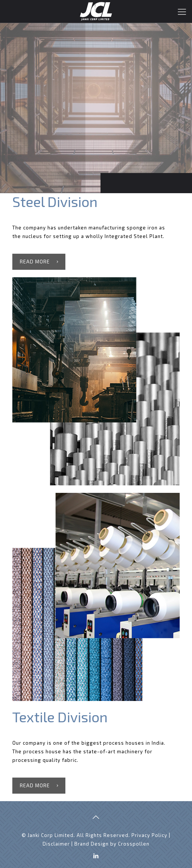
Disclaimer (56, 844)
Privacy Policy (149, 835)
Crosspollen (134, 844)
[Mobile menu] (182, 11)
